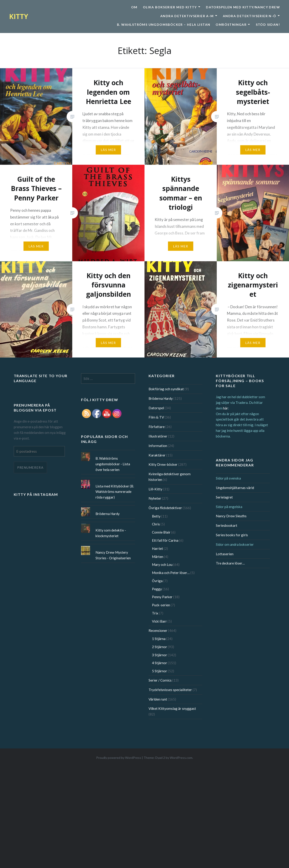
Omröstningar (231, 25)
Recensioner (158, 630)
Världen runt (158, 699)
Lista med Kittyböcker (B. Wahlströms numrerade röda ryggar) (115, 492)
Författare (157, 427)
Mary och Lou (162, 565)
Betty (156, 516)
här (226, 408)
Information (158, 446)
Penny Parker (162, 597)
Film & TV (156, 417)
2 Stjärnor (160, 647)
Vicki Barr (159, 621)
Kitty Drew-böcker (163, 464)
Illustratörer (158, 436)
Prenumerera (30, 467)
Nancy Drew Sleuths (231, 516)
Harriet (157, 548)
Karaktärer (157, 455)
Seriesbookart (227, 525)
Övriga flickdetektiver (165, 508)
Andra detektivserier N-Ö (250, 16)
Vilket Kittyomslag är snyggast (172, 708)
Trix (155, 613)
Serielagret (224, 497)
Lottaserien (225, 554)
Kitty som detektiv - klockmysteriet (111, 533)
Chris (156, 524)
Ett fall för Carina (165, 540)
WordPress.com (181, 758)
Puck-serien (161, 605)
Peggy (157, 589)
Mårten (158, 557)
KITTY (19, 16)
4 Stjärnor (160, 663)
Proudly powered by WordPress (119, 758)
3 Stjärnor (160, 655)
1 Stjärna (159, 639)
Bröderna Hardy (161, 398)
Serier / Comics (160, 680)
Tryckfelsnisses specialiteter (170, 690)
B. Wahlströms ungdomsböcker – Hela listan (164, 25)
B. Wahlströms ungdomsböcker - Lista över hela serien (113, 464)
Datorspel (156, 408)
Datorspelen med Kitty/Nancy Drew (243, 7)
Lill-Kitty (155, 489)
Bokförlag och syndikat (166, 389)
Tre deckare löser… (230, 563)
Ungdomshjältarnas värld (235, 488)
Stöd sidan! (268, 25)
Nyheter (155, 498)
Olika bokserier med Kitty (170, 7)
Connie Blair (161, 532)
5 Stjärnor (160, 671)
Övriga (157, 581)
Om (134, 7)
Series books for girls (232, 535)
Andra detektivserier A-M (187, 16)
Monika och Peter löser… (171, 573)
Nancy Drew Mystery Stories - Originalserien (113, 555)
